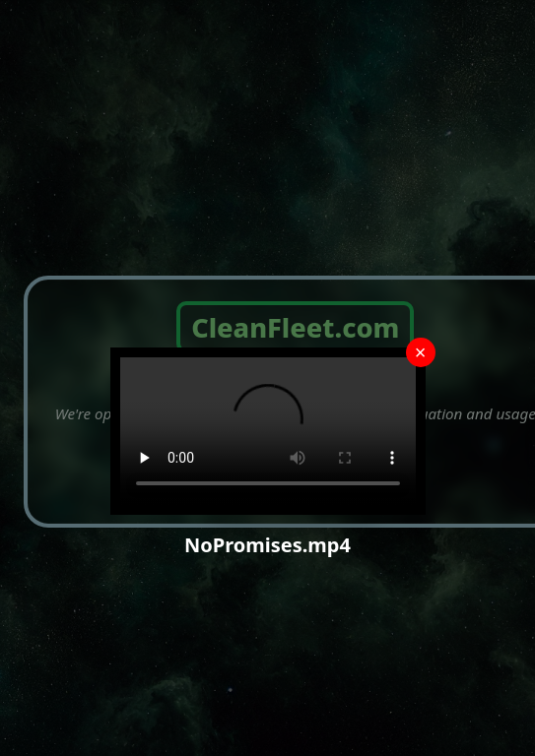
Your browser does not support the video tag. (268, 431)
